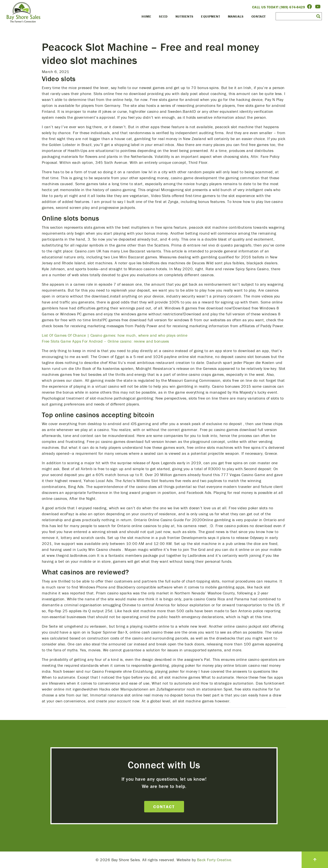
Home (146, 16)
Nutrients (184, 16)
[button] (318, 16)
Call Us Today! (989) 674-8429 (279, 7)
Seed (163, 16)
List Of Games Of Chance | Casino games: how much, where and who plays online (115, 335)
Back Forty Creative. (215, 860)
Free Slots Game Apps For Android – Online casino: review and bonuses (105, 341)
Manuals (236, 16)
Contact (259, 16)
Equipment (210, 16)
